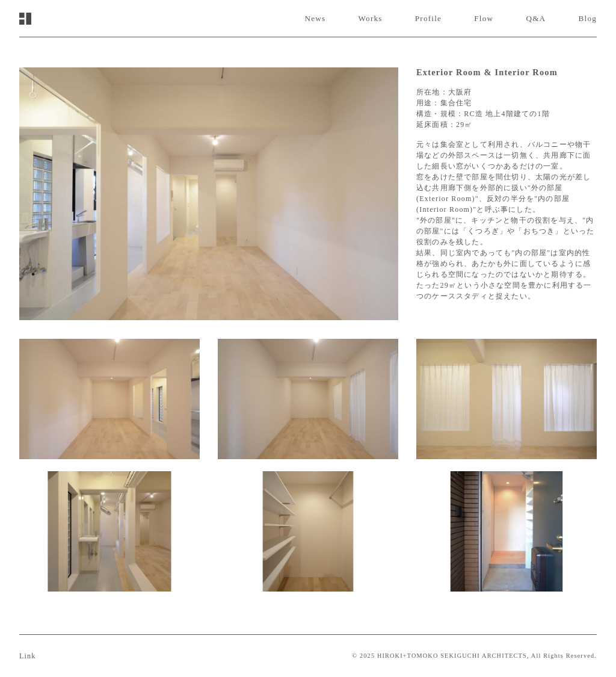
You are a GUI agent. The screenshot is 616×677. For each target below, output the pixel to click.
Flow (484, 18)
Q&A (536, 18)
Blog (588, 18)
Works (371, 18)
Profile (428, 18)
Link (27, 656)
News (315, 18)
